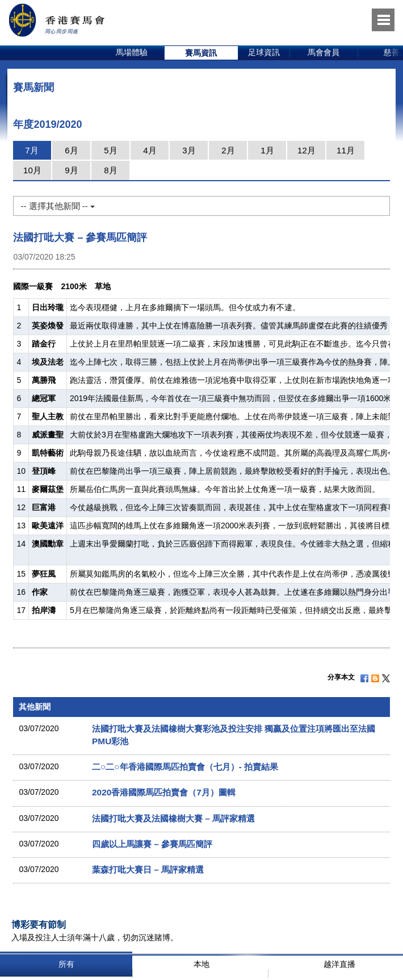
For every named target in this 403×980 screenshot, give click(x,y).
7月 (32, 150)
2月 (228, 150)
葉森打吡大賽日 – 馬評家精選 (148, 870)
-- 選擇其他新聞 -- (57, 206)
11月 (346, 150)
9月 (71, 170)
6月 (71, 150)
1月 (267, 150)
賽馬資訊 (201, 53)
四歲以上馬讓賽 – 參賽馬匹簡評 (152, 844)
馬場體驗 (132, 52)
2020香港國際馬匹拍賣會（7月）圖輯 (164, 792)
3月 (189, 150)
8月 (110, 170)
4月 (150, 150)
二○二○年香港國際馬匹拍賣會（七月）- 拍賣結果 (185, 767)
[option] (132, 53)
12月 (307, 150)
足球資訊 (264, 52)
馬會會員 (324, 52)
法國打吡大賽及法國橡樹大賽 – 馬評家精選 (173, 818)
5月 (110, 150)
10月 (32, 170)
